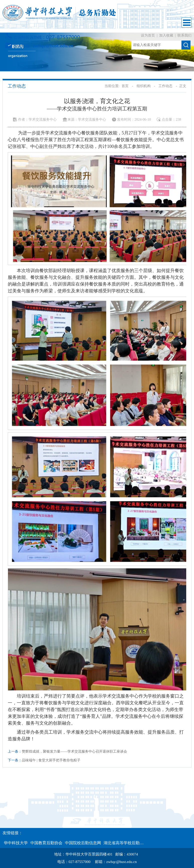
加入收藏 (167, 35)
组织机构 (144, 86)
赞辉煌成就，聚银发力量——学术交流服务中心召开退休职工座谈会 (74, 751)
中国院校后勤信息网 (83, 843)
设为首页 (148, 35)
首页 (125, 86)
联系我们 (184, 35)
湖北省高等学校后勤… (124, 843)
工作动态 (165, 86)
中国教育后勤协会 (46, 843)
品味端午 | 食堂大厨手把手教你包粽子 (51, 760)
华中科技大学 (16, 843)
